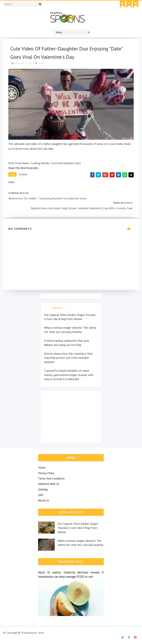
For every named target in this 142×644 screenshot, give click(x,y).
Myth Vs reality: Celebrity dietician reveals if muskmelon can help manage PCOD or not (71, 575)
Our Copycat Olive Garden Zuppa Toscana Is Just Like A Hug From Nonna (78, 528)
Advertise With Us (49, 484)
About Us (44, 500)
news (41, 63)
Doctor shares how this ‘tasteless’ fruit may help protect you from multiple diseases (69, 358)
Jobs (41, 495)
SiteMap (43, 489)
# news (23, 174)
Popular (58, 308)
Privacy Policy (46, 473)
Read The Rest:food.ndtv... (24, 168)
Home (42, 468)
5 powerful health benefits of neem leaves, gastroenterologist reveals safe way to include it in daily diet (69, 375)
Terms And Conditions (51, 478)
